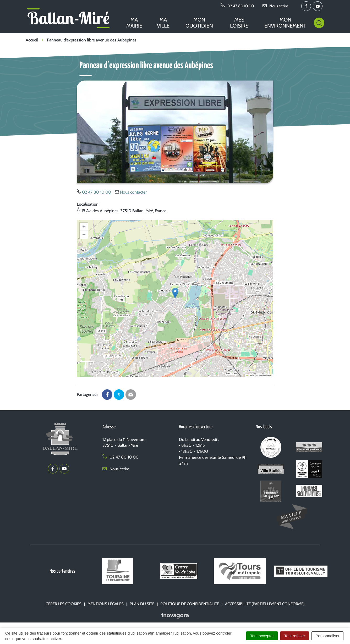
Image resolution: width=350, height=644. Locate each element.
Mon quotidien (199, 23)
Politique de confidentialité (190, 604)
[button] (175, 293)
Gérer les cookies (64, 604)
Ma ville (163, 23)
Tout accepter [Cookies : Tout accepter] (262, 636)
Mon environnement (285, 23)
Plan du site (142, 604)
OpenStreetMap (265, 376)
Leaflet (250, 376)
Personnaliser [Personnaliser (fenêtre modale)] (327, 636)
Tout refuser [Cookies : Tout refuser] (295, 636)
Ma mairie (134, 23)
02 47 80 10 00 (97, 192)
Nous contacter (133, 192)
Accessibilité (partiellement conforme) (265, 604)
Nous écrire (116, 469)
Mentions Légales (106, 604)
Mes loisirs (239, 23)
